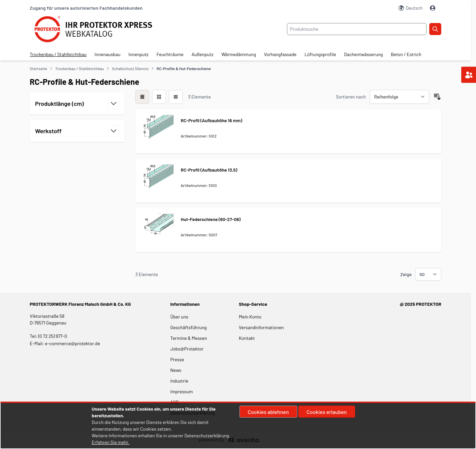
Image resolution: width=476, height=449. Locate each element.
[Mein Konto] (433, 8)
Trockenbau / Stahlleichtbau (58, 54)
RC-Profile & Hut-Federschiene (184, 68)
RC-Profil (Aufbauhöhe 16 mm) (211, 120)
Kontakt (247, 338)
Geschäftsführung (189, 327)
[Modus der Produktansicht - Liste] (159, 97)
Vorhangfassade (280, 54)
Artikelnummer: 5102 (199, 136)
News (176, 370)
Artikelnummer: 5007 (199, 235)
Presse (177, 359)
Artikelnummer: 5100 (199, 185)
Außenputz (203, 54)
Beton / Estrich (406, 54)
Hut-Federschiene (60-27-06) (211, 219)
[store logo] (98, 29)
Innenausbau (107, 54)
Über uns (180, 317)
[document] (238, 426)
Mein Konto (250, 317)
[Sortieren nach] (400, 97)
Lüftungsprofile (320, 54)
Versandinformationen (261, 327)
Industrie (179, 381)
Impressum (182, 391)
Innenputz (138, 54)
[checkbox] (142, 97)
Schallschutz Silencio (130, 68)
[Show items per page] (428, 274)
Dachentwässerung (363, 54)
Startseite (38, 68)
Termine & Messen (189, 338)
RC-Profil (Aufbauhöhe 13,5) (209, 170)
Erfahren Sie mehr (110, 442)
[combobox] (357, 29)
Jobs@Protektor (187, 349)
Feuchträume (170, 54)
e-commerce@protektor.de (73, 343)
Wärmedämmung (239, 54)
